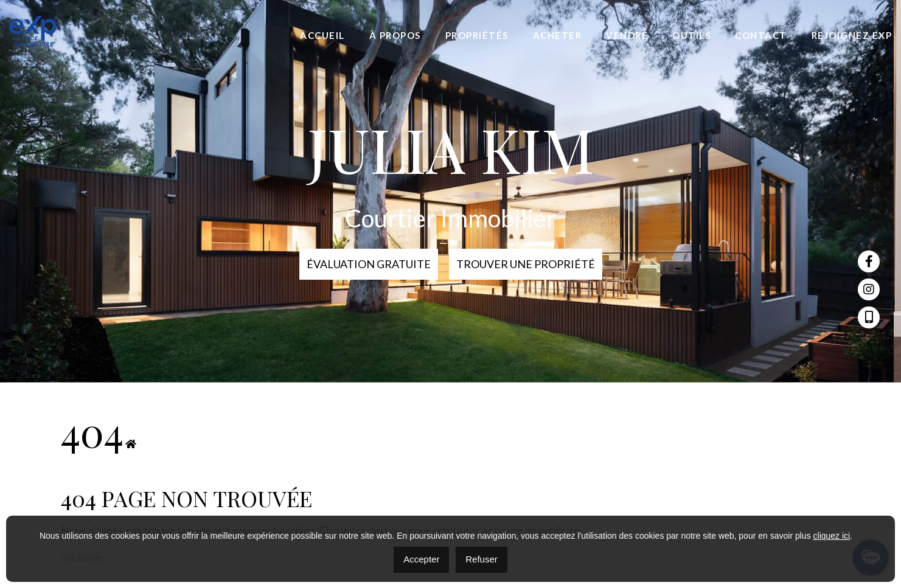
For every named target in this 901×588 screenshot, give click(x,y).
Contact (761, 35)
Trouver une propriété (526, 264)
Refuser (482, 559)
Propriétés (477, 35)
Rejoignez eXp (852, 35)
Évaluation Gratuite (369, 264)
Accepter (421, 559)
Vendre (627, 35)
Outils (691, 35)
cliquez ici (832, 536)
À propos (395, 35)
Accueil (322, 35)
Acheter (558, 35)
